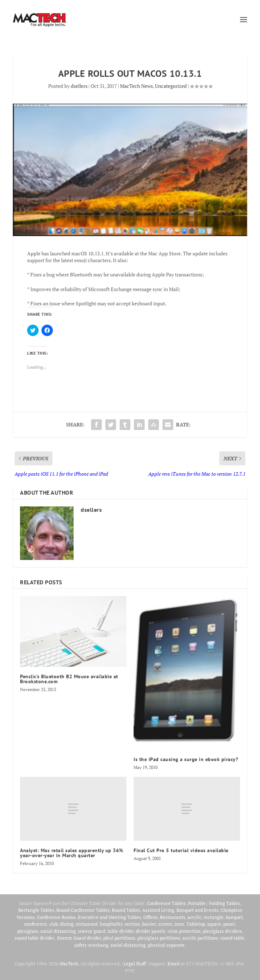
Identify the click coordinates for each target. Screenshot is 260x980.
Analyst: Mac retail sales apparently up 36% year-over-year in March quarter (72, 853)
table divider (121, 931)
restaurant (87, 924)
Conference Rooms (56, 917)
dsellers (79, 86)
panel (229, 924)
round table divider (35, 938)
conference (36, 924)
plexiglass (28, 931)
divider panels (151, 931)
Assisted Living (158, 910)
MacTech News (136, 86)
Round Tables (126, 910)
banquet (234, 917)
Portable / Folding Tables (214, 903)
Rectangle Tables (36, 910)
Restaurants (173, 917)
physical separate (166, 945)
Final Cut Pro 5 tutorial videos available (181, 850)
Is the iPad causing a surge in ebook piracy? (186, 759)
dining (67, 924)
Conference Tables (166, 903)
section (132, 924)
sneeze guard (92, 931)
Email (174, 964)
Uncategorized (171, 86)
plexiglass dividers (222, 931)
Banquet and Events (197, 910)
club (54, 924)
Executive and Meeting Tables (109, 917)
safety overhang (91, 945)
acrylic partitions (200, 938)
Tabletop (196, 924)
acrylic (194, 917)
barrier (149, 924)
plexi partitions (119, 938)
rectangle (214, 917)
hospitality (111, 924)
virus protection (184, 931)
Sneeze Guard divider (79, 938)
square (214, 924)
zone (179, 924)
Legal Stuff (135, 964)
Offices (151, 917)
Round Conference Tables (83, 910)
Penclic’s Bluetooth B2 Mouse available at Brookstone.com (69, 679)
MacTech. (69, 964)
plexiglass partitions (159, 938)
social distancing (58, 931)
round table (232, 938)
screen (165, 924)
